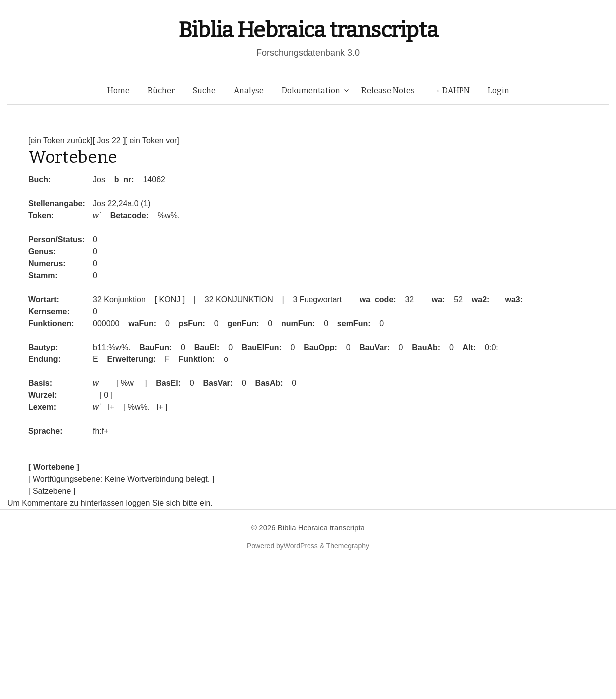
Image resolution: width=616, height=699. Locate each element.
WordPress (301, 546)
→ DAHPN (451, 91)
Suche (204, 91)
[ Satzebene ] (52, 491)
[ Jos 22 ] (109, 141)
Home (119, 91)
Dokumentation (311, 91)
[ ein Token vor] (152, 141)
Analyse (249, 91)
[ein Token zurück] (61, 141)
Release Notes (388, 91)
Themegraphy (348, 546)
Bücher (161, 91)
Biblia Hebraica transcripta (308, 30)
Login (498, 91)
